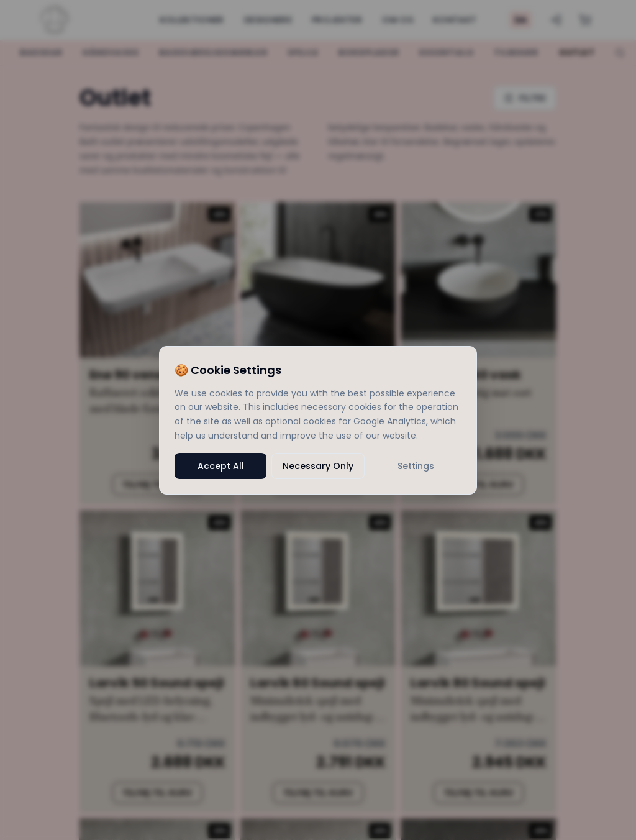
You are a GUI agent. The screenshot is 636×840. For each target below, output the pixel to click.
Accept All (221, 466)
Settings (416, 466)
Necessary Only (318, 466)
